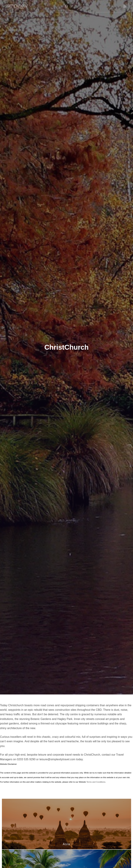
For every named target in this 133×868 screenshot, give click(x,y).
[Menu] (125, 6)
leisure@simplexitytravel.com (57, 759)
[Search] (67, 6)
